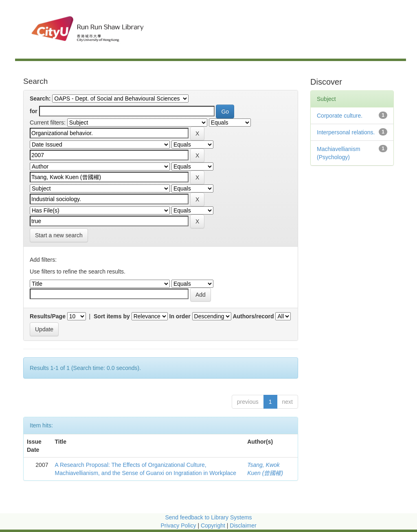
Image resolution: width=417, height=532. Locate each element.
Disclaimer (243, 525)
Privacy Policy (178, 525)
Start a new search (59, 235)
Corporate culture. (340, 116)
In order (180, 316)
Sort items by (112, 316)
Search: (40, 99)
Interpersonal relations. (346, 132)
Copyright (214, 525)
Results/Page (48, 316)
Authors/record (253, 316)
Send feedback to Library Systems (208, 517)
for (34, 111)
